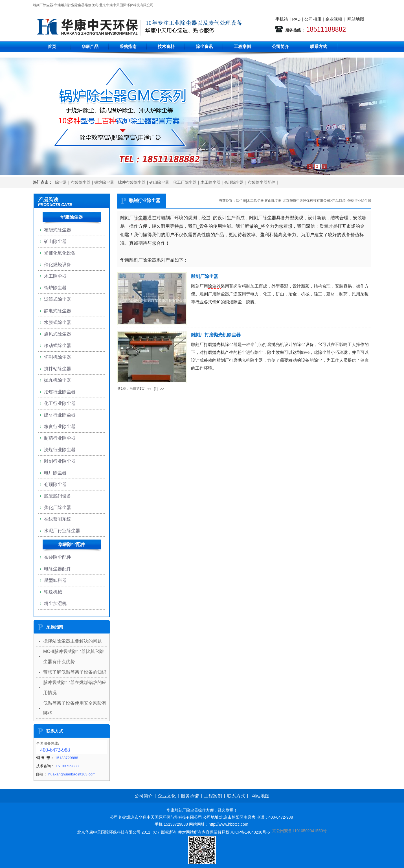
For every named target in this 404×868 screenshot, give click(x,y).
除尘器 (61, 182)
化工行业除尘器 (60, 403)
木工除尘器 (210, 182)
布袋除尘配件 (58, 557)
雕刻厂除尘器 (205, 276)
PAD (296, 19)
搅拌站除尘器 (58, 369)
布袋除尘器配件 (262, 182)
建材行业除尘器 (60, 415)
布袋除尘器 (81, 182)
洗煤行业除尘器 (60, 450)
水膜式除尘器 (58, 322)
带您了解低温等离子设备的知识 (75, 672)
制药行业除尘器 (60, 438)
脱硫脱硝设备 (58, 496)
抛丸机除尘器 (58, 380)
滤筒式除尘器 (58, 299)
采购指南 (128, 46)
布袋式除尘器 (58, 230)
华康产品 (90, 46)
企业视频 (334, 19)
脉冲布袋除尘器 (132, 182)
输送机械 (53, 592)
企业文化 (167, 796)
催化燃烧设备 (58, 265)
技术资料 (166, 46)
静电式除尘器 (58, 311)
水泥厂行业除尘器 (62, 531)
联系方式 (319, 46)
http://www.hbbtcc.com (229, 824)
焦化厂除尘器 (58, 508)
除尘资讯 (204, 46)
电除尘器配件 (58, 569)
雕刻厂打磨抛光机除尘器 (216, 335)
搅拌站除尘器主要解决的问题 (73, 641)
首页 (52, 46)
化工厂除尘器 (185, 182)
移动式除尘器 (58, 346)
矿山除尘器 (159, 182)
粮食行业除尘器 (60, 427)
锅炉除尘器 (104, 182)
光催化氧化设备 (60, 253)
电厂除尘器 (55, 473)
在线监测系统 (58, 519)
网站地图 (356, 19)
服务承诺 (190, 796)
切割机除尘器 (58, 357)
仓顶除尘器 (234, 182)
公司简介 (280, 46)
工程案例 (242, 46)
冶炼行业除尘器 (60, 392)
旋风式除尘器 (58, 334)
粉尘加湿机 (55, 603)
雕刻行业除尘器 (359, 201)
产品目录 (339, 201)
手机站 (282, 19)
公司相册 (313, 19)
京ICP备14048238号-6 (250, 832)
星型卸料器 (55, 580)
